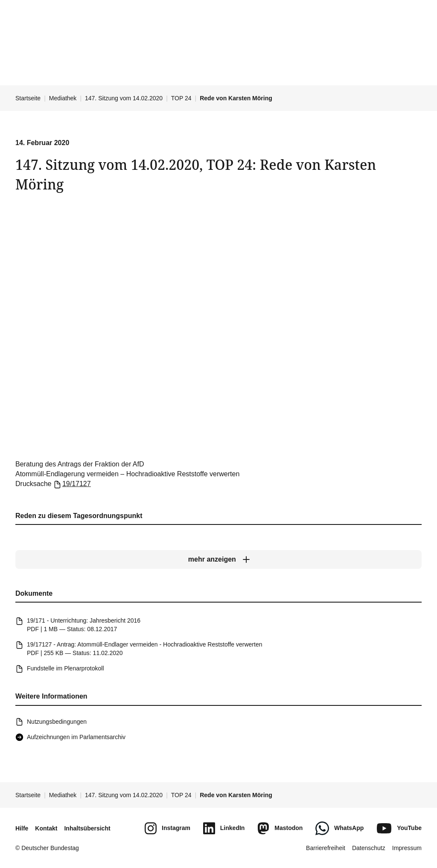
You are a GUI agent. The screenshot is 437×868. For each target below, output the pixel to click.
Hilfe (22, 828)
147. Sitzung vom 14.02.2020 (124, 98)
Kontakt (46, 828)
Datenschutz (369, 848)
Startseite (28, 98)
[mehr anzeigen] (218, 560)
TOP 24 (181, 98)
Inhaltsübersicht (87, 828)
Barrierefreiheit (326, 848)
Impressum (407, 848)
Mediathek (63, 98)
